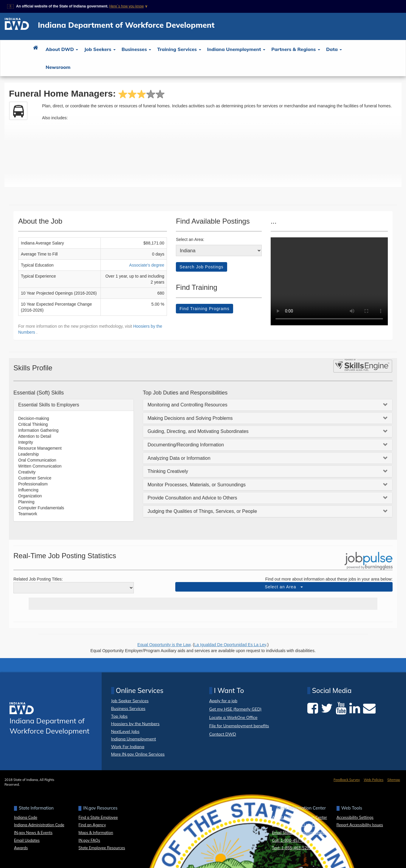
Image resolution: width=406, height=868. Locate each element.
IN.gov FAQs (89, 840)
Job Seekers (100, 49)
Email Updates (27, 840)
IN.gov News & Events (33, 833)
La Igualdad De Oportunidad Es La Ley (230, 645)
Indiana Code (26, 817)
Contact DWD (223, 734)
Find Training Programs (204, 309)
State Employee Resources (102, 848)
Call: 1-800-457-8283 (291, 840)
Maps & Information (96, 833)
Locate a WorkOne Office (233, 718)
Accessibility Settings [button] (355, 817)
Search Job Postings (201, 267)
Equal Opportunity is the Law (164, 645)
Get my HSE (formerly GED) (235, 709)
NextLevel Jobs (125, 731)
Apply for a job (223, 701)
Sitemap (394, 780)
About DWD (62, 49)
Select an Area (284, 587)
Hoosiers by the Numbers (135, 724)
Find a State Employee (98, 817)
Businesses (136, 49)
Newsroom (58, 67)
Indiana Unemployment (236, 49)
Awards (21, 848)
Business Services (128, 708)
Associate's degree (147, 265)
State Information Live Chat (296, 825)
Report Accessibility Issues (360, 825)
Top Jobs (119, 716)
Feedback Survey (347, 780)
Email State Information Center (299, 833)
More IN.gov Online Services (138, 754)
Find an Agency (92, 825)
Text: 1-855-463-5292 (292, 848)
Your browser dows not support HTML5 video (329, 281)
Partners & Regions (296, 49)
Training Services (179, 49)
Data (334, 49)
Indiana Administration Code (39, 825)
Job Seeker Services (130, 701)
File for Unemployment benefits (239, 726)
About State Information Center (299, 817)
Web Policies (374, 780)
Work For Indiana (128, 747)
